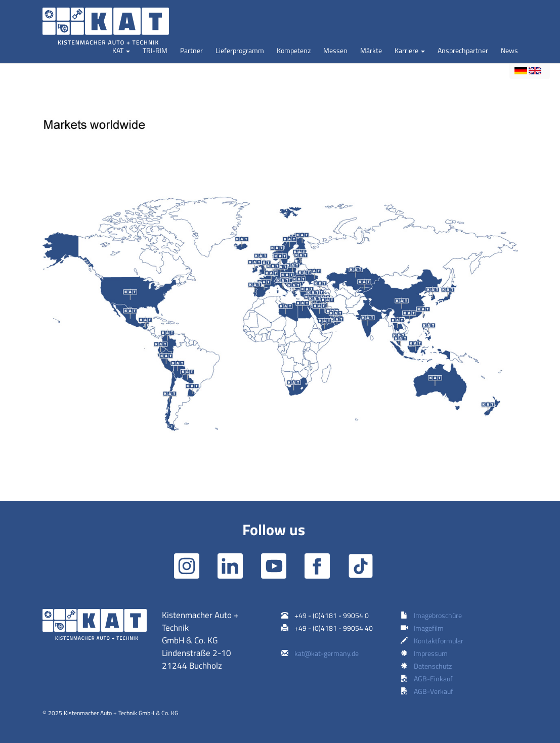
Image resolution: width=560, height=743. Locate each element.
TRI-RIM (155, 50)
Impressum (431, 653)
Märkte (371, 50)
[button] (121, 51)
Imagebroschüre (438, 615)
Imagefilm (429, 628)
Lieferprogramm (240, 50)
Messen (335, 50)
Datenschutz (433, 666)
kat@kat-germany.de (327, 653)
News (509, 50)
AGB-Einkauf (433, 679)
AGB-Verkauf (434, 691)
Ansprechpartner (463, 50)
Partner (191, 50)
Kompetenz (294, 50)
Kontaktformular (439, 641)
